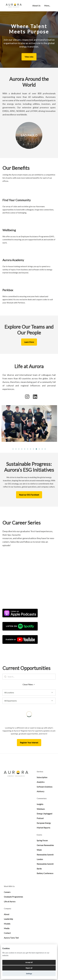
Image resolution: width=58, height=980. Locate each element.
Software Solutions (45, 787)
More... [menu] (47, 6)
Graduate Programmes (13, 897)
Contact (7, 933)
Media (7, 928)
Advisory (40, 791)
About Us (36, 6)
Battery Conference (45, 873)
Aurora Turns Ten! (11, 938)
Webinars (41, 809)
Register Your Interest (29, 743)
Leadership (8, 919)
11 (42, 449)
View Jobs (29, 57)
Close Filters (29, 684)
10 (39, 449)
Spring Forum (42, 840)
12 (45, 449)
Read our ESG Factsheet (29, 495)
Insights (40, 804)
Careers (7, 892)
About (7, 914)
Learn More (29, 342)
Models (7, 924)
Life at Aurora (10, 901)
